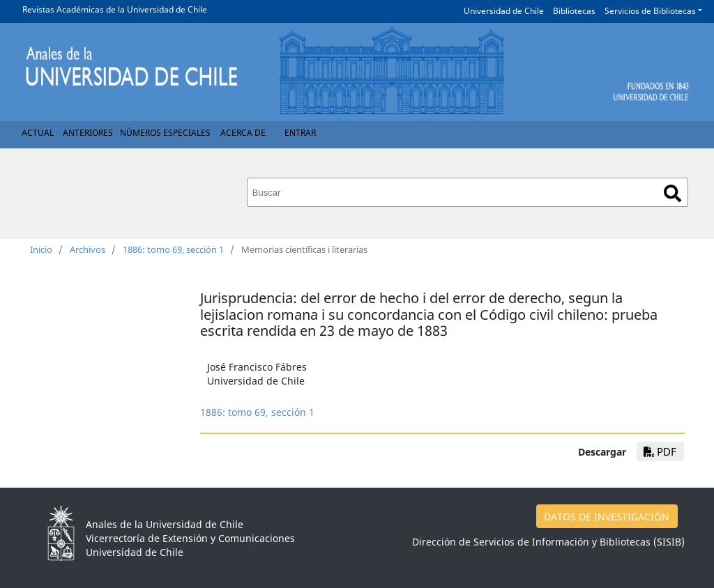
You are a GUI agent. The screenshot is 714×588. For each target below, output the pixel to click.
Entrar (300, 133)
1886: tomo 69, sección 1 (173, 249)
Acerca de (243, 133)
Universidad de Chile (504, 11)
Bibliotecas (574, 11)
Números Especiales (165, 133)
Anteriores (88, 133)
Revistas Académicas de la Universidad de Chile (115, 9)
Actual (38, 133)
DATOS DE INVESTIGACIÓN (607, 517)
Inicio (41, 249)
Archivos (88, 249)
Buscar (673, 193)
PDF (660, 451)
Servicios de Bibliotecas (650, 11)
